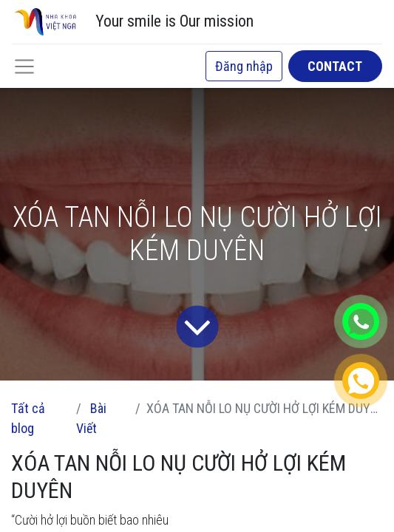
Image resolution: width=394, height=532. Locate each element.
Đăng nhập (244, 66)
